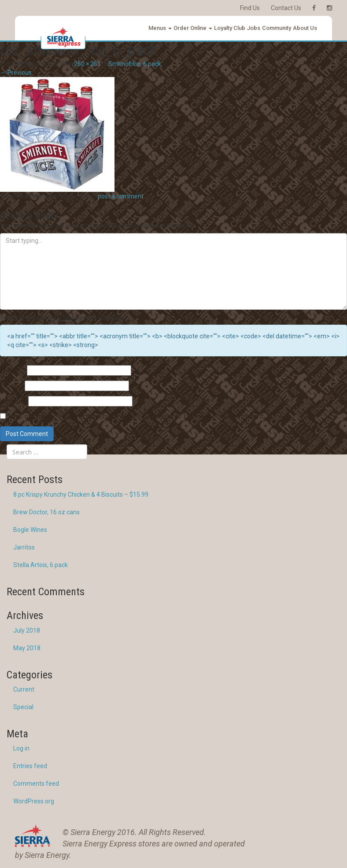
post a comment (121, 196)
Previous (16, 73)
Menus (160, 28)
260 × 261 (87, 64)
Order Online (193, 28)
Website (13, 401)
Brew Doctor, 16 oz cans (46, 512)
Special (23, 707)
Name (13, 370)
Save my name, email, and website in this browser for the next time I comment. (136, 416)
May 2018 (27, 648)
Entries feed (30, 766)
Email (12, 385)
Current (24, 689)
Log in (21, 748)
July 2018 (27, 630)
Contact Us (286, 8)
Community (277, 28)
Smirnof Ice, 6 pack (135, 64)
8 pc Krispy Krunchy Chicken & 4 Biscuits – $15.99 (81, 494)
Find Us (250, 8)
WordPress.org (34, 801)
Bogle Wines (30, 530)
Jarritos (24, 547)
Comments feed (36, 784)
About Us (305, 28)
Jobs (254, 28)
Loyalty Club (230, 28)
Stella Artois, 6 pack (41, 565)
